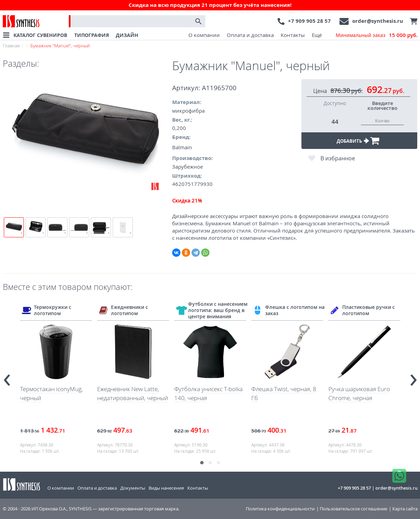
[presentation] (7, 377)
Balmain (182, 147)
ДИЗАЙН (127, 35)
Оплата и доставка (250, 35)
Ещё (317, 35)
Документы (133, 488)
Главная (11, 46)
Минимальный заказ (377, 35)
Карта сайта (405, 509)
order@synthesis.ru (378, 21)
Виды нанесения (166, 488)
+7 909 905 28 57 (309, 21)
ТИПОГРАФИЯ (92, 35)
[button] (202, 463)
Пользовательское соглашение (353, 509)
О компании (204, 35)
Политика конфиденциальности (280, 509)
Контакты (293, 35)
